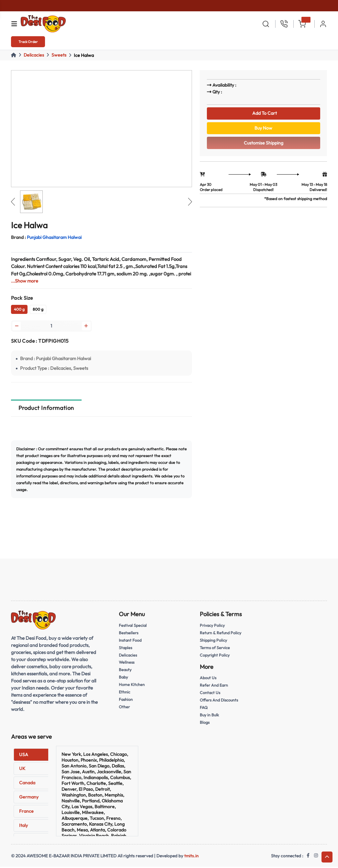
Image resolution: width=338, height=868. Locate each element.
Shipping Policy (214, 641)
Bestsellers (129, 634)
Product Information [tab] (46, 409)
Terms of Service (215, 648)
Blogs (205, 723)
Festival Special (134, 626)
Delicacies (34, 55)
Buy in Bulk (210, 716)
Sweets (59, 55)
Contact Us (210, 694)
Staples (126, 648)
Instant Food (131, 641)
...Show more (25, 281)
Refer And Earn (214, 686)
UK (22, 770)
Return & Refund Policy (221, 634)
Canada (27, 784)
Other (124, 708)
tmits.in (191, 857)
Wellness (127, 663)
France (26, 812)
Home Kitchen (132, 686)
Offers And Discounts (220, 701)
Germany (29, 798)
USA (24, 755)
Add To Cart (263, 114)
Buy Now (264, 130)
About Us (208, 679)
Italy (23, 826)
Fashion (126, 701)
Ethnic (125, 693)
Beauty (126, 671)
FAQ (204, 709)
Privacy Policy (213, 626)
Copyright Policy (215, 656)
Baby (124, 678)
